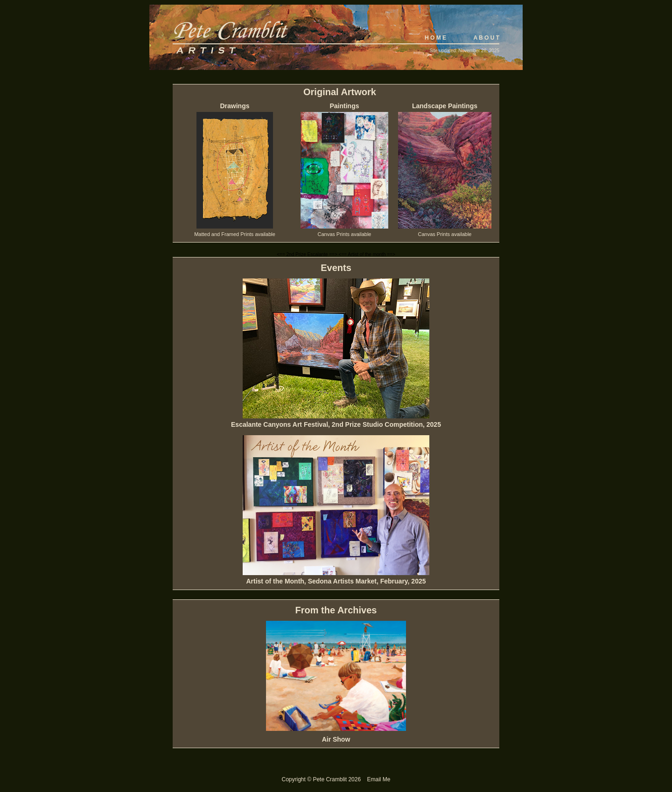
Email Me (378, 779)
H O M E (435, 38)
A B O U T (486, 38)
